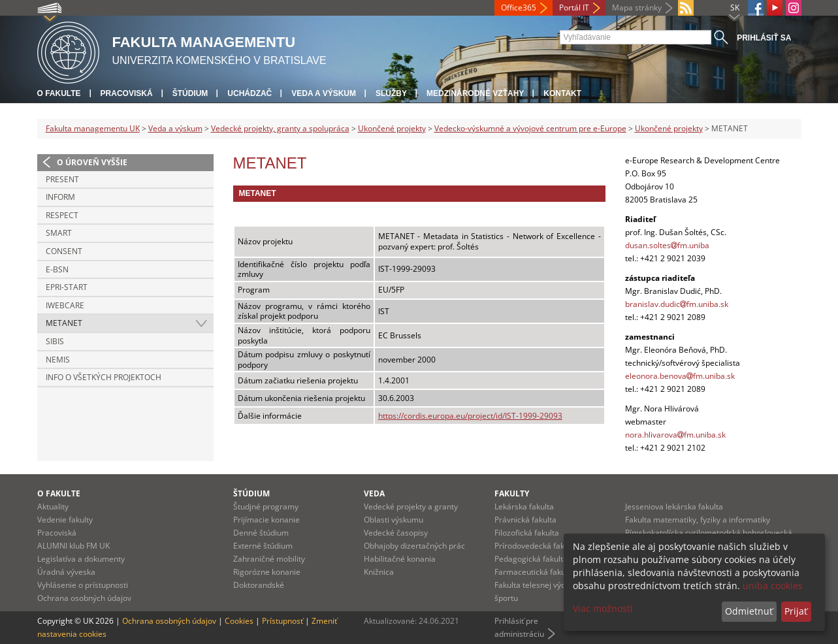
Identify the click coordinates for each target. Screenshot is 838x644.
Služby (391, 93)
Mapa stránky (637, 8)
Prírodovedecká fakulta (536, 546)
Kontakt (562, 93)
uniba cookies (773, 586)
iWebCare (65, 305)
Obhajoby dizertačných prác (414, 546)
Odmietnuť (749, 611)
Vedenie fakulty (65, 520)
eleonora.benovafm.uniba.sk (680, 376)
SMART (59, 233)
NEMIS (58, 360)
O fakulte (59, 93)
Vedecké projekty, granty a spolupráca (280, 128)
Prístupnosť (282, 621)
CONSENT (64, 251)
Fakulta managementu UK (93, 128)
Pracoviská (127, 93)
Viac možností (603, 608)
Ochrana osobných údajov (84, 598)
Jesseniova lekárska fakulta (674, 507)
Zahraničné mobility (269, 559)
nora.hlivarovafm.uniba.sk (675, 435)
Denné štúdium (261, 533)
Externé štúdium (263, 546)
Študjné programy (266, 507)
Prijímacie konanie (266, 520)
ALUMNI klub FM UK (73, 546)
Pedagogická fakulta (531, 559)
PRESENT (62, 179)
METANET (64, 323)
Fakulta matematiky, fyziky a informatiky (698, 520)
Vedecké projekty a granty (411, 507)
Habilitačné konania (400, 559)
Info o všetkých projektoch (104, 377)
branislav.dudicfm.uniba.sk (677, 304)
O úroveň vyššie (92, 162)
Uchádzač (250, 93)
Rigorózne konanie (267, 572)
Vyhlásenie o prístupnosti (83, 585)
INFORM (60, 197)
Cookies (239, 621)
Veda (374, 493)
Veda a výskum (324, 93)
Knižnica (379, 572)
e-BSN (57, 269)
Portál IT (574, 8)
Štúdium (190, 93)
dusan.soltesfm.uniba (667, 245)
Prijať (796, 611)
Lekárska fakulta (524, 507)
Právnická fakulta (525, 520)
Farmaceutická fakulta (535, 572)
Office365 (519, 8)
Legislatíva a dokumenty (81, 559)
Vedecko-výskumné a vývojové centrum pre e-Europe (530, 128)
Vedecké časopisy (396, 533)
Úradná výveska (66, 572)
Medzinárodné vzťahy (475, 93)
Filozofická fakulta (527, 533)
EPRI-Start (67, 287)
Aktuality (53, 507)
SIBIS (55, 341)
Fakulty (512, 493)
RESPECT (62, 215)
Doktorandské (259, 585)
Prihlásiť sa (764, 38)
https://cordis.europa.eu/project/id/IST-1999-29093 (470, 416)
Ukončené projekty (392, 128)
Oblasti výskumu (394, 520)
